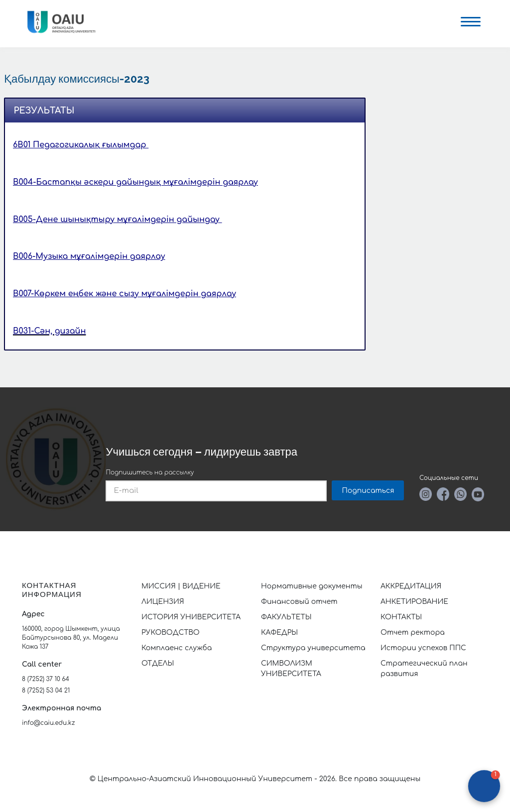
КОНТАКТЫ (401, 617)
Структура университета (313, 648)
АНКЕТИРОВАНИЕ (414, 602)
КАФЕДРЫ (279, 633)
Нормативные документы (312, 586)
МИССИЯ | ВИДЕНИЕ (181, 586)
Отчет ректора (413, 633)
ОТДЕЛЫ (158, 663)
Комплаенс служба (177, 648)
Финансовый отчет (299, 602)
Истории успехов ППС (423, 648)
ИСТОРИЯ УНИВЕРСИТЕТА (191, 617)
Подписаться (368, 491)
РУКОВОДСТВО (171, 633)
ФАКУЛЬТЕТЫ (286, 617)
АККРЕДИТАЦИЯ (411, 586)
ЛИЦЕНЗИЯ (163, 602)
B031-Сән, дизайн (49, 331)
